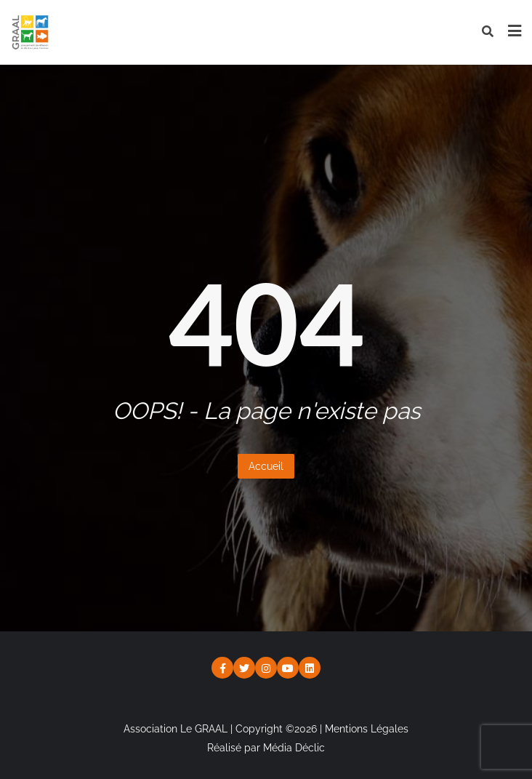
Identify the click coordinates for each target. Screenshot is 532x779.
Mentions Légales (367, 729)
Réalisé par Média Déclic (266, 748)
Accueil (266, 466)
